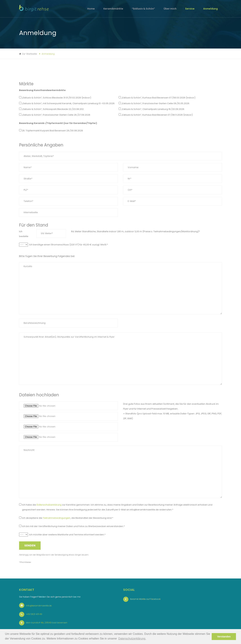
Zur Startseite (29, 54)
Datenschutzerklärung (49, 505)
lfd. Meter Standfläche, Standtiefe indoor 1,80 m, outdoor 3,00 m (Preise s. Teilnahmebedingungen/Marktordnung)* (136, 231)
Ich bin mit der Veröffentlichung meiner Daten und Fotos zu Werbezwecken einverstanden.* (73, 526)
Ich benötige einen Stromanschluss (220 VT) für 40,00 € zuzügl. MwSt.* (69, 245)
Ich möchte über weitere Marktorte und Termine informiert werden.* (67, 535)
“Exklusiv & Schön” (143, 9)
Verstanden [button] (224, 637)
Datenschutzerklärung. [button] (132, 639)
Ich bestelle (24, 234)
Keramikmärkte (113, 9)
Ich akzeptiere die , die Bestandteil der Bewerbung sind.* (68, 518)
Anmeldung (210, 9)
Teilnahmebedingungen (57, 518)
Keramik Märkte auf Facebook (145, 599)
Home (91, 9)
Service (190, 9)
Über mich (170, 9)
